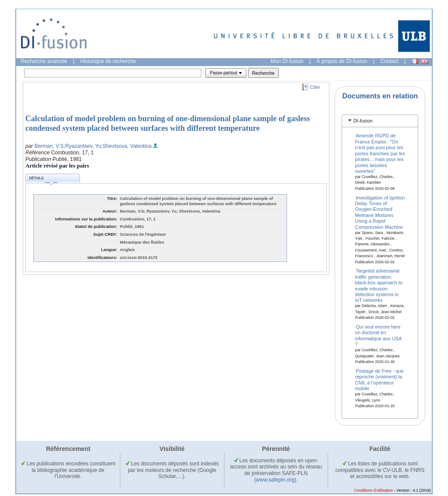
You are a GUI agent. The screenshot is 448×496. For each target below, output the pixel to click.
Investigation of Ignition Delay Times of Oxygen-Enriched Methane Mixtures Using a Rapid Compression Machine (380, 212)
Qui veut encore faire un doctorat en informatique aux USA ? (378, 335)
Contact (389, 61)
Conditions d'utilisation (373, 490)
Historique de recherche (108, 61)
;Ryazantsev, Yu (83, 146)
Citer (315, 87)
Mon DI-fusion (287, 61)
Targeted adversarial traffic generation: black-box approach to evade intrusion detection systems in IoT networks (379, 285)
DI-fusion (363, 121)
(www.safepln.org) (275, 480)
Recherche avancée (44, 61)
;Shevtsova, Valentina (126, 146)
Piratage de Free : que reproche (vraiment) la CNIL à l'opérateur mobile (380, 380)
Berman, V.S (49, 146)
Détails (43, 180)
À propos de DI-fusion (342, 61)
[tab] (380, 121)
